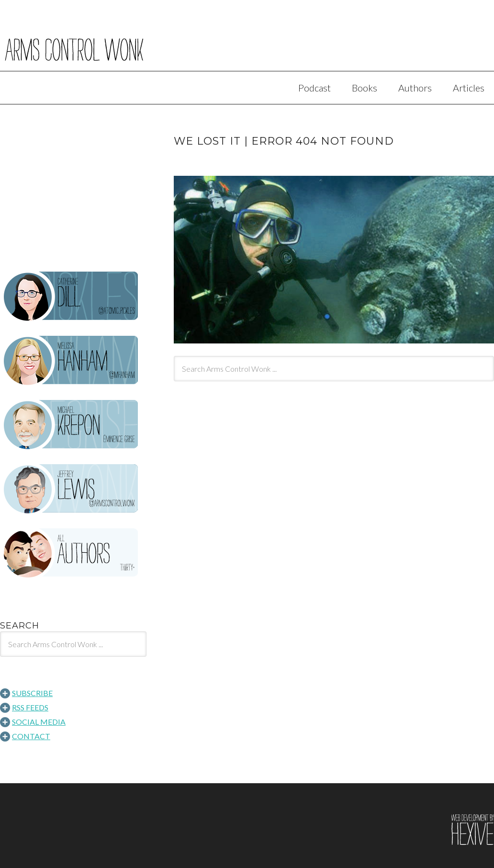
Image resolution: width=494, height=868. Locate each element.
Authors (415, 88)
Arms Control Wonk (247, 42)
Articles (469, 88)
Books (365, 88)
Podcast (314, 88)
